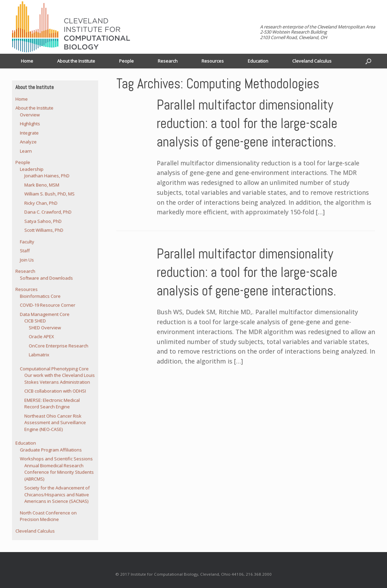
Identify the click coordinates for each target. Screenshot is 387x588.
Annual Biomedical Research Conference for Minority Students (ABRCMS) (59, 472)
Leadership (32, 169)
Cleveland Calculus (312, 61)
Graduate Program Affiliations (51, 450)
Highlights (30, 124)
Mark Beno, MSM (42, 185)
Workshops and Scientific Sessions (56, 459)
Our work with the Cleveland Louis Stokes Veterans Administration (60, 379)
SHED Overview (45, 328)
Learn (26, 151)
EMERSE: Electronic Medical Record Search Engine (52, 404)
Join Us (27, 260)
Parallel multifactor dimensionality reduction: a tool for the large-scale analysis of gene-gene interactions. (247, 123)
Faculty (27, 242)
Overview (30, 115)
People (126, 61)
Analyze (28, 142)
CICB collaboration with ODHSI (55, 391)
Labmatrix (39, 355)
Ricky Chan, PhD (41, 203)
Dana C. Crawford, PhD (48, 212)
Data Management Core (45, 314)
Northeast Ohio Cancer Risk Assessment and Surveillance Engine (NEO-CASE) (55, 423)
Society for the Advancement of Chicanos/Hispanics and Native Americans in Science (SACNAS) (57, 494)
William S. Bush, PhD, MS (49, 194)
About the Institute (76, 61)
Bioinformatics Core (40, 296)
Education (258, 61)
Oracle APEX (41, 336)
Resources (213, 61)
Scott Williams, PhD (44, 230)
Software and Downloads (46, 278)
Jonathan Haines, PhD (47, 176)
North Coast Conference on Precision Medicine (48, 516)
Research (168, 61)
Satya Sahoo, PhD (43, 221)
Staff (25, 251)
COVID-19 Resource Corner (48, 305)
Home (27, 61)
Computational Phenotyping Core (54, 369)
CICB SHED (35, 321)
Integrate (29, 133)
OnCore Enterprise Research (59, 346)
